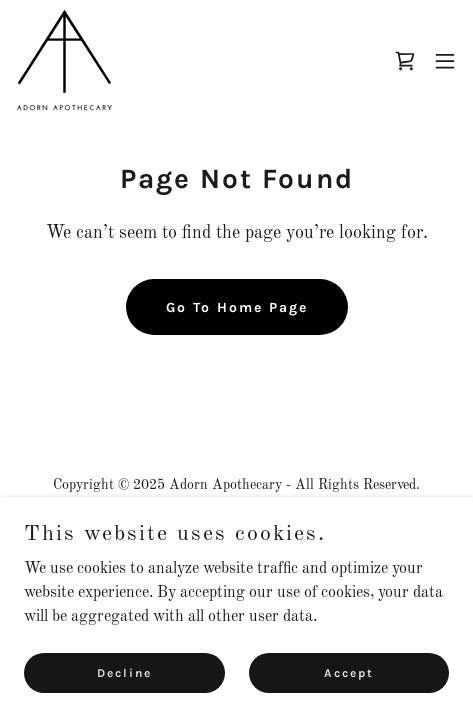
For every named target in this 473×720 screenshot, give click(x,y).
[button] (445, 61)
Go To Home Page (237, 307)
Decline (124, 672)
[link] (64, 60)
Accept (349, 672)
